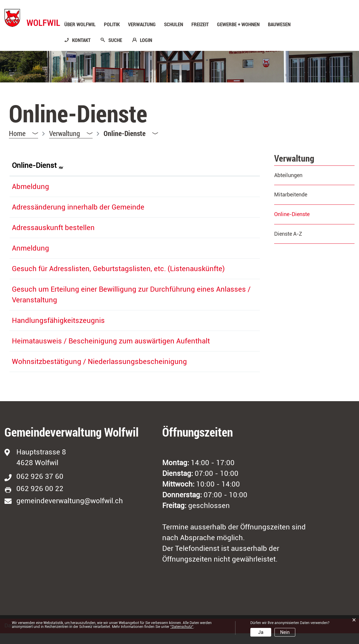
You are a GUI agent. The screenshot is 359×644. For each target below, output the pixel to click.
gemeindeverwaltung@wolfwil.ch (70, 512)
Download (243, 268)
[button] (71, 133)
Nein (285, 632)
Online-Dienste (308, 214)
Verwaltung (142, 24)
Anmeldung (31, 248)
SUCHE (115, 40)
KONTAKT (81, 40)
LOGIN (146, 40)
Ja (261, 632)
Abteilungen (288, 175)
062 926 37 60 (40, 487)
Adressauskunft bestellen (53, 228)
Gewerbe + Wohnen (238, 24)
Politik (112, 24)
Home (17, 133)
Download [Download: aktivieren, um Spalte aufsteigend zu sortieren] (235, 165)
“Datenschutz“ (182, 627)
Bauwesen (279, 24)
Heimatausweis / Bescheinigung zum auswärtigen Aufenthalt (111, 352)
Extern (240, 185)
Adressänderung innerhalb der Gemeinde (78, 207)
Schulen (174, 24)
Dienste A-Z (288, 234)
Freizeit (200, 24)
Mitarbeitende (291, 194)
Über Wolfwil (80, 24)
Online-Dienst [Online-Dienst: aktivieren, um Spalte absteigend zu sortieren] (34, 165)
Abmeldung (31, 187)
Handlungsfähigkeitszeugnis (58, 331)
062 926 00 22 (40, 499)
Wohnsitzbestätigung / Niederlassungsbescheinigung (99, 372)
